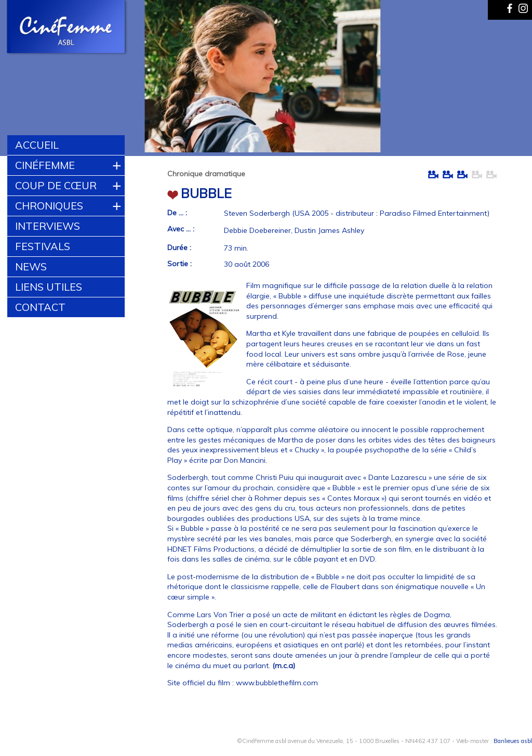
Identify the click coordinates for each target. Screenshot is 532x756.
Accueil (37, 145)
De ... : (177, 213)
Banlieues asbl (513, 741)
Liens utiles (49, 287)
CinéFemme (45, 165)
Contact (40, 307)
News (31, 266)
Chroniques (49, 206)
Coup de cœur (56, 185)
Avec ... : (181, 229)
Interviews (48, 226)
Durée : (179, 247)
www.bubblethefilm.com (277, 683)
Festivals (43, 246)
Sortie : (179, 264)
